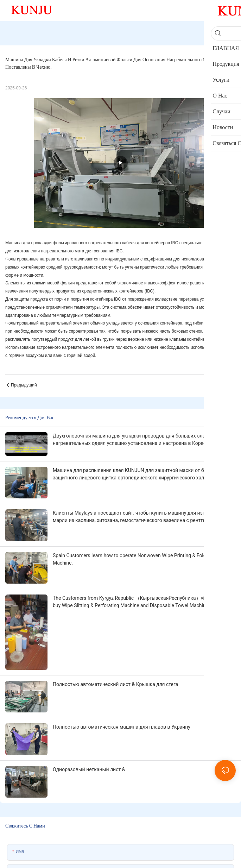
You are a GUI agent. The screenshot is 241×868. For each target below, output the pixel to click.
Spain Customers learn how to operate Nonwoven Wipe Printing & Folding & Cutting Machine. (143, 559)
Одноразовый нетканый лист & (89, 769)
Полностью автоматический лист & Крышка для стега (115, 684)
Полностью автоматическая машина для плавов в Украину (122, 727)
